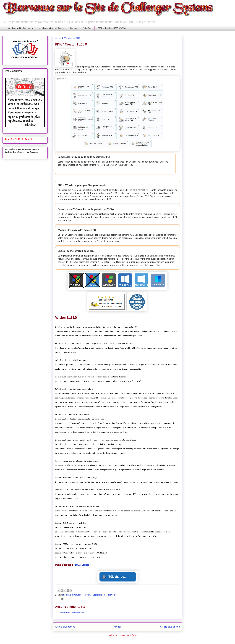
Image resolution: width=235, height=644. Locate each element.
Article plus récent (65, 627)
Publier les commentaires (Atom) (124, 635)
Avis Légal (87, 28)
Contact (73, 28)
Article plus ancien (170, 627)
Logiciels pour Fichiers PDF (105, 595)
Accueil (117, 627)
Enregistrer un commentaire (72, 613)
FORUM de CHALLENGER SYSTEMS (112, 28)
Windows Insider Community (21, 28)
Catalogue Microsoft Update (52, 28)
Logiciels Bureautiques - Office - (78, 595)
